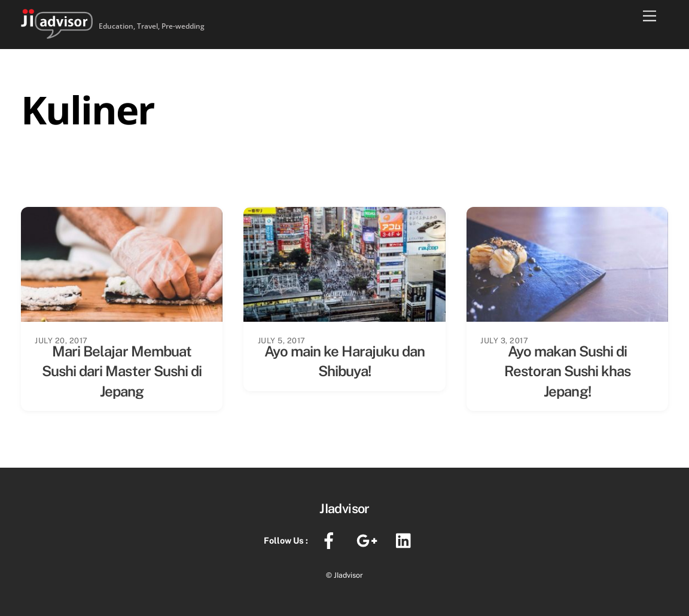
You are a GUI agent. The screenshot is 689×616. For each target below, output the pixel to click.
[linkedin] (406, 540)
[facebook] (331, 540)
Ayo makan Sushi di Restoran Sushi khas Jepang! (568, 371)
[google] (369, 540)
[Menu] (650, 16)
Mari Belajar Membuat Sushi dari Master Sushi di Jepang (122, 371)
